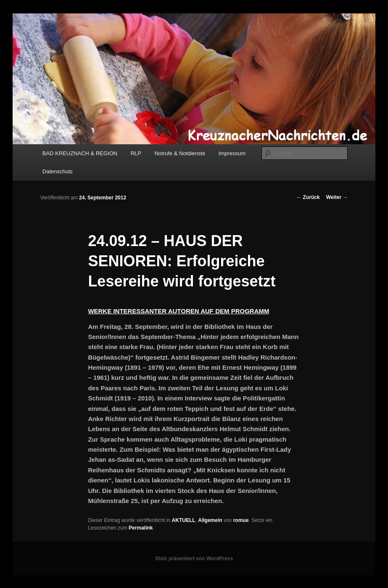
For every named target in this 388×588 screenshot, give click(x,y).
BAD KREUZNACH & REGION (80, 153)
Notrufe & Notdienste (180, 153)
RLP (136, 153)
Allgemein (210, 520)
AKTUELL (184, 520)
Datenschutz (58, 171)
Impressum (232, 153)
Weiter (337, 197)
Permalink (141, 528)
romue (241, 520)
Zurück (308, 197)
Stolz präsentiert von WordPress (194, 559)
